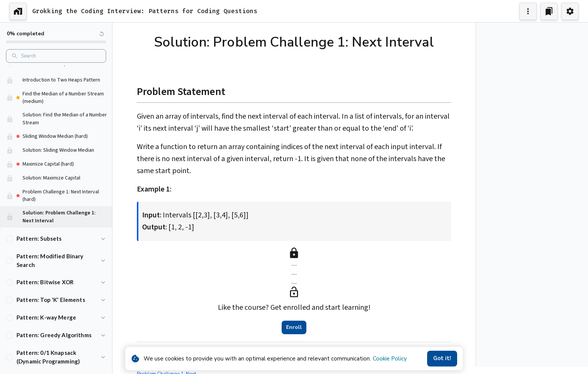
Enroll (294, 327)
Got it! (442, 359)
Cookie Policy (390, 359)
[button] (56, 75)
